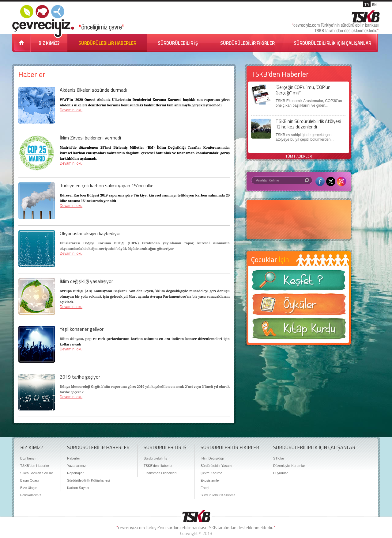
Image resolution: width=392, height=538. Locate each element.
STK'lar (279, 458)
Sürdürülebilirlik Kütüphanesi (88, 480)
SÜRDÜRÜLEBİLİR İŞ (178, 43)
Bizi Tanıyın (29, 458)
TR (367, 4)
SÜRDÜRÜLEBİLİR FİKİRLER (247, 43)
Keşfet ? (299, 282)
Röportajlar (75, 473)
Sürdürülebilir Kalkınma (218, 495)
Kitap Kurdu (299, 330)
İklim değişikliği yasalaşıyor (86, 281)
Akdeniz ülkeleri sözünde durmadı (93, 90)
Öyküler (299, 306)
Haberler (73, 458)
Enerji (205, 488)
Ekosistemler (210, 480)
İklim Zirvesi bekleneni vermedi (90, 138)
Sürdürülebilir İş (155, 458)
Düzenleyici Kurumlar (289, 466)
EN (374, 4)
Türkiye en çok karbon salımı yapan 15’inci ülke (107, 185)
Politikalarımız (31, 495)
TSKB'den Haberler (35, 466)
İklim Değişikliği (212, 458)
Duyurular (281, 473)
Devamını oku (71, 110)
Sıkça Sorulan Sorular (37, 473)
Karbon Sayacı (78, 488)
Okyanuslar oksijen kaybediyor (90, 233)
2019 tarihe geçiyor (80, 377)
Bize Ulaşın (29, 488)
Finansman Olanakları (160, 473)
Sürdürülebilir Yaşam (216, 466)
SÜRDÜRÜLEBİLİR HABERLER (107, 43)
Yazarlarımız (76, 466)
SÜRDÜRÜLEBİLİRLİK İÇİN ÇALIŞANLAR (332, 43)
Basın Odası (30, 480)
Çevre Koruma (211, 473)
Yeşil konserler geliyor (82, 329)
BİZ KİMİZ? (49, 43)
